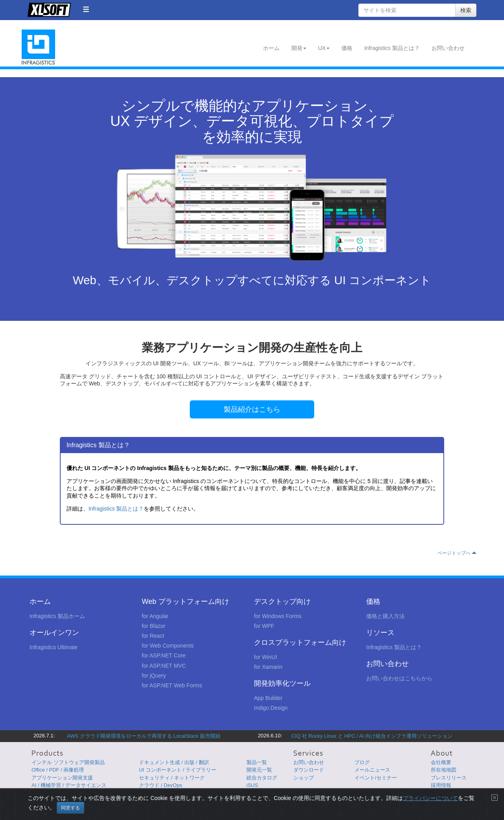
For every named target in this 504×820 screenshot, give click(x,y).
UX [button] (324, 48)
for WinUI (265, 657)
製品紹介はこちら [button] (252, 409)
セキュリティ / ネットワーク (172, 778)
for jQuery (154, 676)
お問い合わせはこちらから (399, 678)
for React (153, 636)
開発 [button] (299, 48)
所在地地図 (444, 770)
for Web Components (168, 646)
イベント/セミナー (376, 778)
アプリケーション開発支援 (62, 778)
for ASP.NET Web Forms (172, 685)
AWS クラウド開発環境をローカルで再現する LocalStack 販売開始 (144, 736)
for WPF (264, 626)
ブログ (362, 762)
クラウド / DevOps (161, 785)
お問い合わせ (448, 48)
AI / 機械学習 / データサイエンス (69, 785)
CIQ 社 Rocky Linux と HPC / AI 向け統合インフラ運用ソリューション (372, 736)
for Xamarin (268, 667)
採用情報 (441, 785)
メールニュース (372, 770)
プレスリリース (449, 778)
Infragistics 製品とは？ (392, 48)
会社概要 (441, 762)
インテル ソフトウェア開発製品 (68, 762)
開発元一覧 (259, 770)
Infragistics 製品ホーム (57, 616)
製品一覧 (257, 762)
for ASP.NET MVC (164, 666)
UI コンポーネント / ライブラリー (178, 770)
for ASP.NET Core (164, 655)
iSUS (252, 785)
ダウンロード (309, 770)
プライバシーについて (430, 807)
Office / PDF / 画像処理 (58, 770)
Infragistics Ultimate (54, 647)
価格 (347, 48)
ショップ (304, 778)
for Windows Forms (278, 616)
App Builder (268, 698)
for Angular (155, 616)
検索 (466, 10)
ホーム (271, 48)
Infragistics (38, 47)
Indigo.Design (271, 708)
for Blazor (154, 626)
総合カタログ (262, 778)
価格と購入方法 (385, 616)
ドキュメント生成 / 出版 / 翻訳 (174, 762)
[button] (86, 9)
